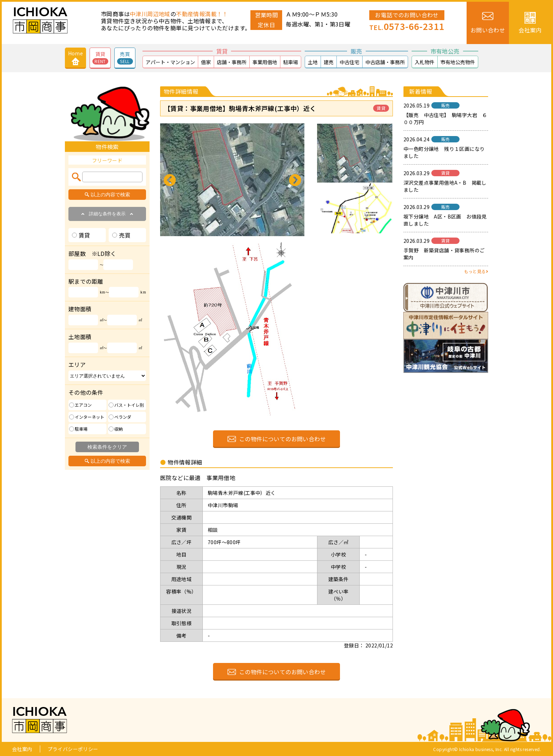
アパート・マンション (170, 62)
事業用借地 (265, 62)
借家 (206, 62)
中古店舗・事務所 (385, 62)
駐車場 (291, 62)
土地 (313, 62)
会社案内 (22, 749)
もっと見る (476, 271)
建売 (329, 62)
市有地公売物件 (458, 62)
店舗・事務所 (232, 62)
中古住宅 (350, 62)
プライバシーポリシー (73, 749)
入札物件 (425, 62)
